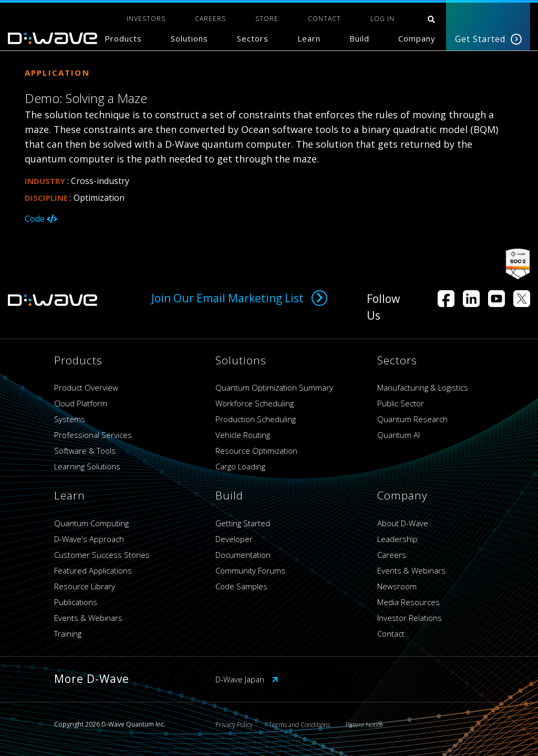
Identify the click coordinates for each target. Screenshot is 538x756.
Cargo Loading (240, 466)
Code (41, 219)
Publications (76, 602)
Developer (234, 539)
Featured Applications (93, 570)
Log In (382, 19)
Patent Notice (365, 725)
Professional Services (93, 435)
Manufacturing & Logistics (423, 387)
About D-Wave (403, 523)
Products (123, 38)
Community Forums (250, 570)
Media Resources (408, 602)
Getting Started (243, 523)
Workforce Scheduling (255, 403)
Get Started (488, 39)
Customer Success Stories (102, 555)
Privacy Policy (234, 725)
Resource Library (85, 586)
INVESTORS (146, 19)
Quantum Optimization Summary (274, 387)
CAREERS (210, 19)
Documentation (243, 555)
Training (68, 634)
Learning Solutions (87, 466)
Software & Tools (85, 451)
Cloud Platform (81, 403)
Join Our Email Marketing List (239, 298)
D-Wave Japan (247, 679)
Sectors (253, 38)
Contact (391, 634)
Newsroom (397, 586)
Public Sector (401, 403)
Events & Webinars (88, 618)
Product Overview (86, 387)
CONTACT (324, 19)
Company (417, 38)
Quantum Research (412, 419)
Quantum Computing (91, 523)
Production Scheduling (256, 419)
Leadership (397, 539)
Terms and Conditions (299, 725)
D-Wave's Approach (89, 539)
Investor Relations (410, 618)
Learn (309, 38)
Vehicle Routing (243, 435)
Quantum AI (399, 435)
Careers (392, 555)
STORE (267, 19)
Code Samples (241, 586)
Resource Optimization (256, 451)
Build (359, 38)
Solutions (189, 38)
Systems (70, 419)
